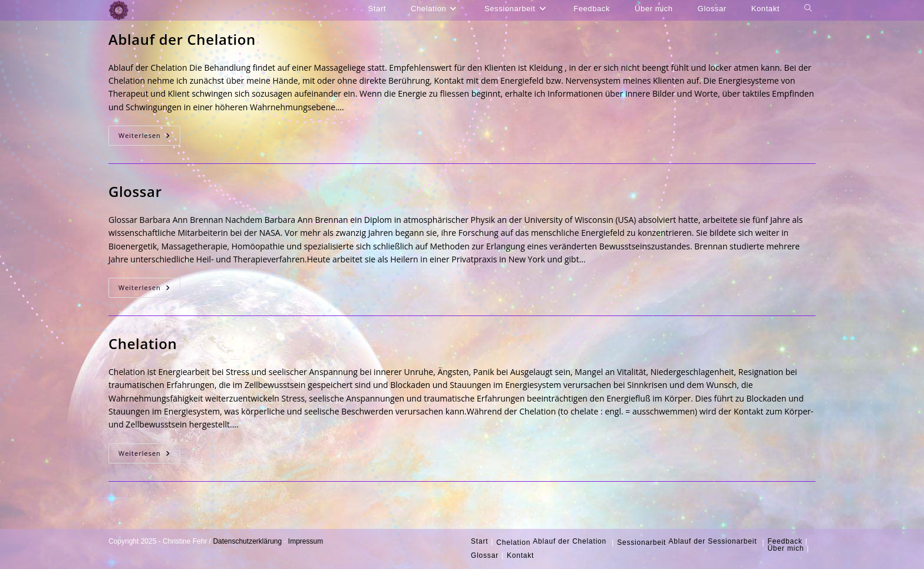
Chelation (143, 343)
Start (479, 541)
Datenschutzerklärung (247, 541)
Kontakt (520, 555)
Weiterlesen (149, 138)
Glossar (135, 191)
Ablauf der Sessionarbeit (712, 541)
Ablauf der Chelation (182, 39)
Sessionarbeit (641, 542)
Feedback (785, 541)
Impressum (306, 541)
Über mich (786, 548)
